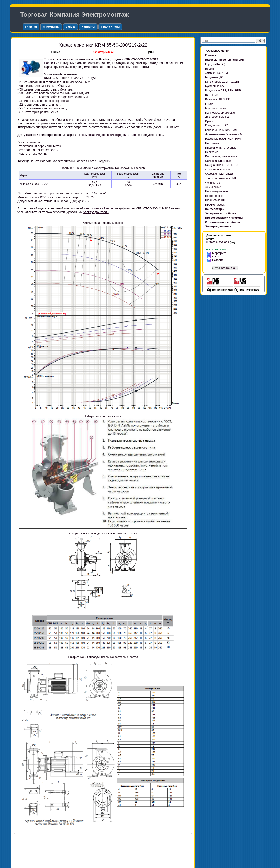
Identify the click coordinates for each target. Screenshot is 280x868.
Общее (56, 52)
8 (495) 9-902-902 (218, 242)
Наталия (216, 260)
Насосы (49, 63)
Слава (215, 256)
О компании (51, 27)
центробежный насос (99, 208)
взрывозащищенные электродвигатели (108, 135)
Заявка (71, 27)
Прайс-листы (110, 27)
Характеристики (103, 52)
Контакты (88, 27)
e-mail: (225, 268)
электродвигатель (96, 212)
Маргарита (218, 253)
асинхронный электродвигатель (132, 123)
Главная (31, 27)
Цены (150, 52)
